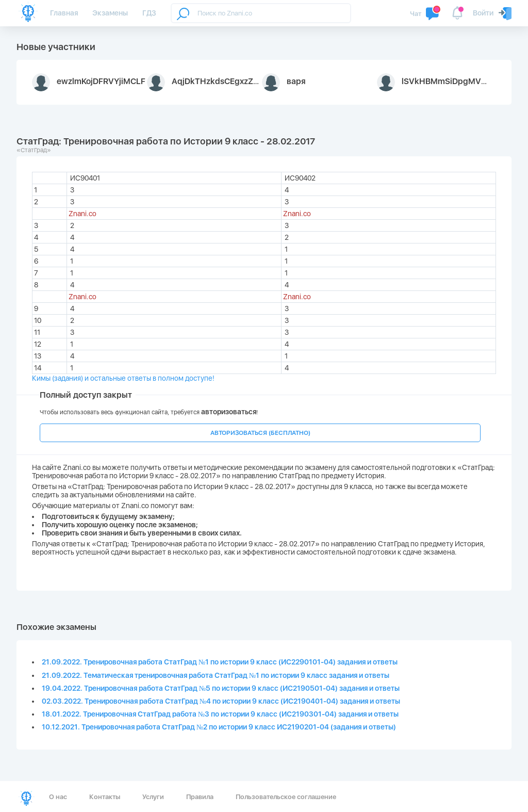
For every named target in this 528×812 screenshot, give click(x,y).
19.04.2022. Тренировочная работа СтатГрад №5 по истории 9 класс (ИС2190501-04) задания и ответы (221, 688)
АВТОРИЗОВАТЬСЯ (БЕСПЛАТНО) (260, 433)
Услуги (153, 797)
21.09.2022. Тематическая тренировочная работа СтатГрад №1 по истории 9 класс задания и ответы (216, 675)
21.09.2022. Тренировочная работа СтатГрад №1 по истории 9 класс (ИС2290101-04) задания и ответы (220, 662)
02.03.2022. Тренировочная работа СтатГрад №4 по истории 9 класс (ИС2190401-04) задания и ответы (221, 701)
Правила (200, 797)
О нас (58, 797)
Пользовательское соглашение (286, 797)
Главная (64, 13)
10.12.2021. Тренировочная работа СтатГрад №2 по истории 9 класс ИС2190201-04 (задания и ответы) (219, 727)
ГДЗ (149, 13)
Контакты (105, 797)
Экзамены (110, 13)
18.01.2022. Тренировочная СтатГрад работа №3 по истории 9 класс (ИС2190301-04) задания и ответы (220, 714)
